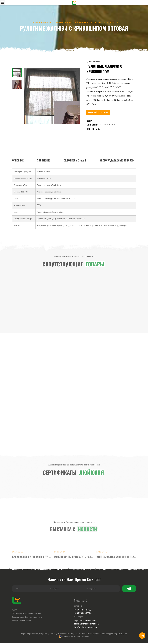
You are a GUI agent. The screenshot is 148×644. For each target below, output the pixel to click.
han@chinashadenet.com (86, 628)
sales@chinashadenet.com (87, 624)
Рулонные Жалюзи (66, 23)
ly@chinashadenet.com (85, 621)
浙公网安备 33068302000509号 (74, 637)
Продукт (47, 23)
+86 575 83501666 (83, 610)
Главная (34, 23)
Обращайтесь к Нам (99, 111)
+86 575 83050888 (83, 613)
